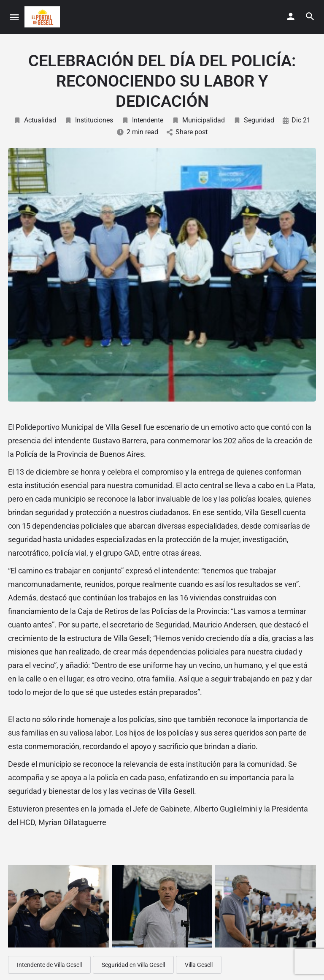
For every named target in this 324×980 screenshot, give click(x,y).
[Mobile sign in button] (291, 16)
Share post (187, 132)
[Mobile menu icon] (14, 17)
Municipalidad (198, 120)
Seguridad (254, 120)
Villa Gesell (199, 965)
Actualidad (35, 120)
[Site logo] (43, 17)
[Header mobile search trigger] (310, 16)
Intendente (142, 120)
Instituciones (89, 120)
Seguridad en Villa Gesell (133, 965)
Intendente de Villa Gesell (49, 965)
